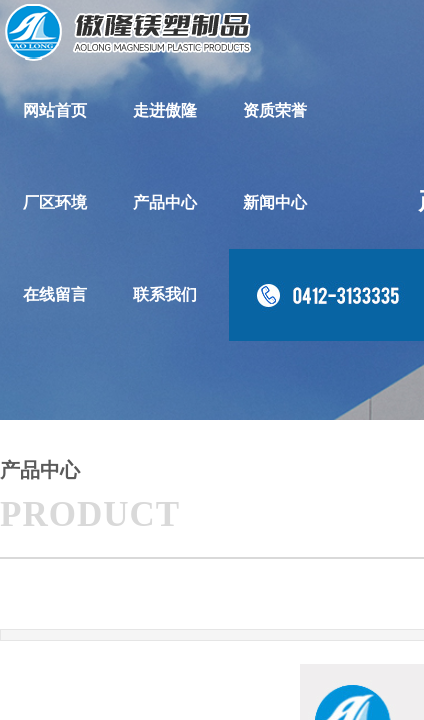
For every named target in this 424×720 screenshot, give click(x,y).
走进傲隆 (165, 110)
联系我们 (165, 294)
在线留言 (55, 294)
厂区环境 (55, 202)
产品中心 (165, 202)
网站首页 (55, 110)
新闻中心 (275, 202)
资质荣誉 (275, 110)
